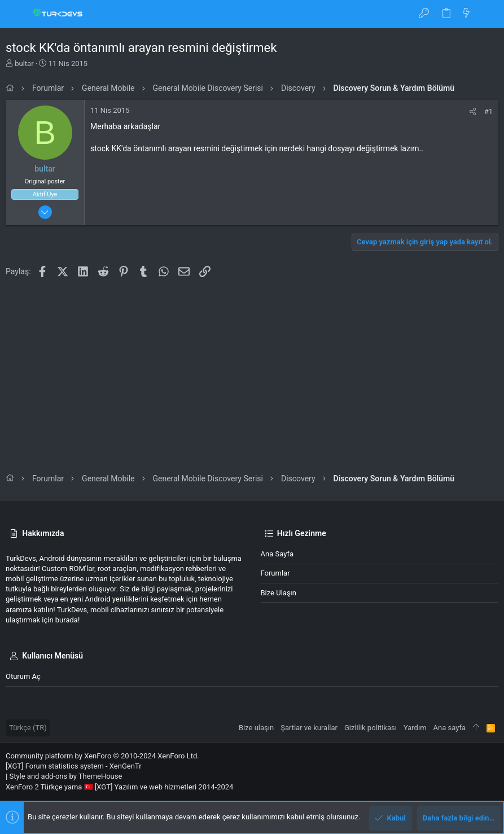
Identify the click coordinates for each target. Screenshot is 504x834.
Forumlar (275, 573)
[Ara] (487, 14)
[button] (17, 14)
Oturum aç (23, 676)
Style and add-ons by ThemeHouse (65, 776)
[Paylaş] (473, 111)
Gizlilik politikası (371, 728)
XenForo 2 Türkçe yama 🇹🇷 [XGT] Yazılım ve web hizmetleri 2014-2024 (119, 787)
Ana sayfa (277, 554)
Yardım (415, 728)
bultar (24, 63)
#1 (488, 111)
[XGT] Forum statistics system (74, 766)
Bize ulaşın (279, 593)
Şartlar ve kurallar (309, 728)
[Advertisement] (252, 366)
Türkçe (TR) (28, 728)
